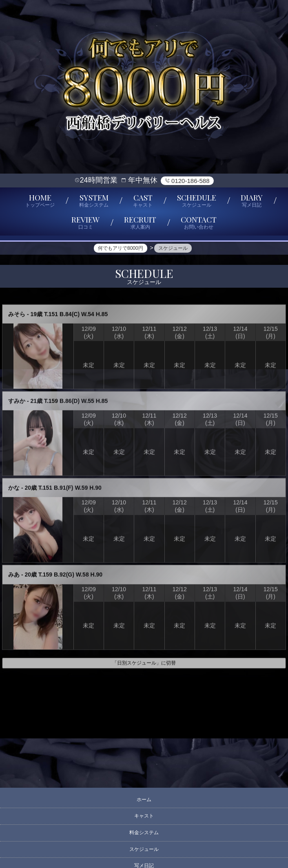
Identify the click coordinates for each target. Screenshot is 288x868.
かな (14, 491)
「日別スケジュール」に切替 (144, 666)
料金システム (144, 833)
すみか (17, 404)
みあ (14, 578)
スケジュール (144, 849)
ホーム (144, 800)
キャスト (144, 816)
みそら (17, 317)
